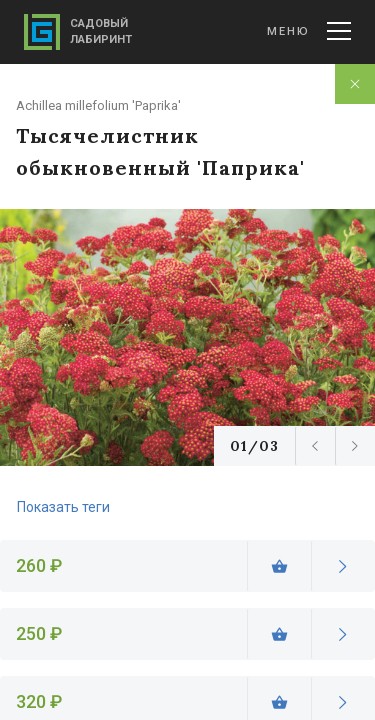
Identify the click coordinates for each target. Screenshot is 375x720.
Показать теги (63, 507)
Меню (309, 31)
